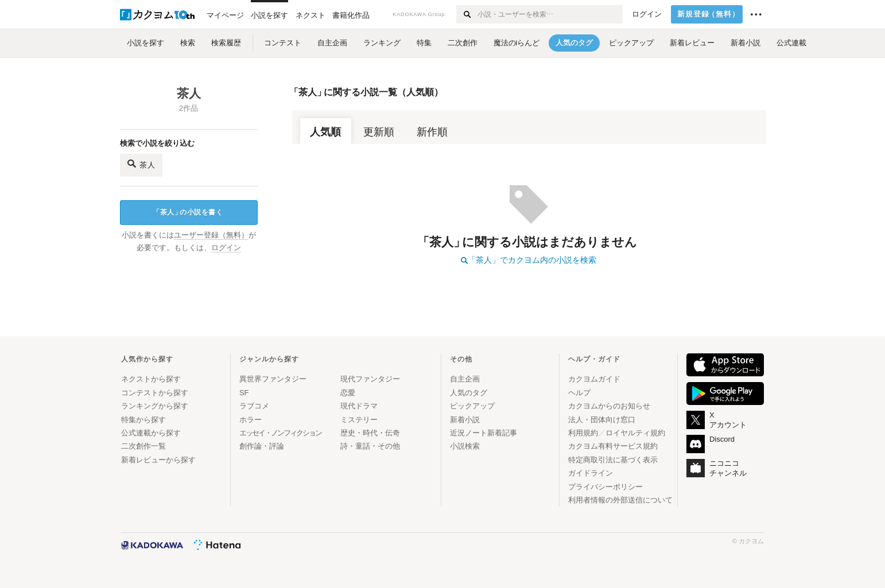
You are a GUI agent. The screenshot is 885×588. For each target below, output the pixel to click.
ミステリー (359, 420)
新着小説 (465, 420)
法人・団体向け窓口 (602, 420)
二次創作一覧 (143, 446)
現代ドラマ (359, 406)
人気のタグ (469, 393)
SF (244, 393)
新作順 (432, 132)
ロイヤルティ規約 (635, 433)
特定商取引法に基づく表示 (613, 460)
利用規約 (583, 433)
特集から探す (143, 420)
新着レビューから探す (158, 460)
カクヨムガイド (594, 379)
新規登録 (709, 14)
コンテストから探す (155, 393)
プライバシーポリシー (605, 487)
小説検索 (465, 446)
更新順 (379, 132)
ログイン (647, 14)
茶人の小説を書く (188, 213)
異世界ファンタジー (273, 379)
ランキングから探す (155, 406)
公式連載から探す (151, 433)
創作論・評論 (262, 446)
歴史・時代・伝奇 (370, 433)
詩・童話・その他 (370, 446)
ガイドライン (591, 473)
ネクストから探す (151, 379)
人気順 (325, 132)
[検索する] (466, 14)
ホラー (251, 420)
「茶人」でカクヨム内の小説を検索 (529, 260)
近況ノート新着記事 (484, 433)
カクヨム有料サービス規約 (613, 446)
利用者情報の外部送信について (620, 500)
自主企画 (465, 379)
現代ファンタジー (370, 379)
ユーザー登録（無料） (211, 235)
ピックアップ (472, 406)
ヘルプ (579, 393)
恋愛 (348, 393)
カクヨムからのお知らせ (609, 406)
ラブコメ (254, 406)
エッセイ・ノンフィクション (280, 433)
